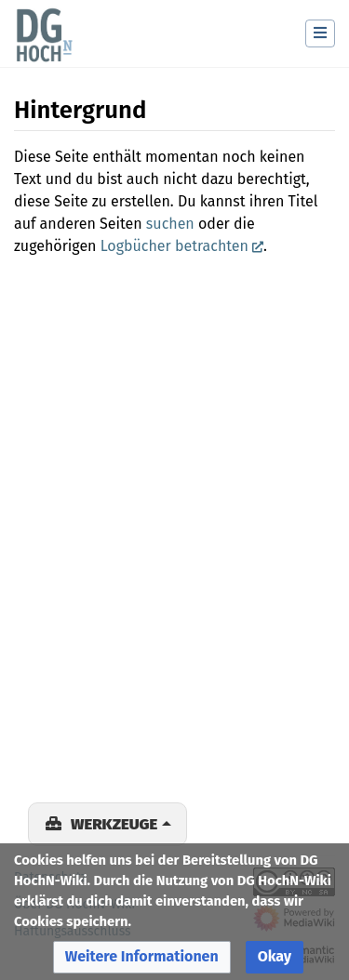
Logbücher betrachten (174, 246)
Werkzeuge (114, 824)
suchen (170, 224)
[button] (142, 957)
